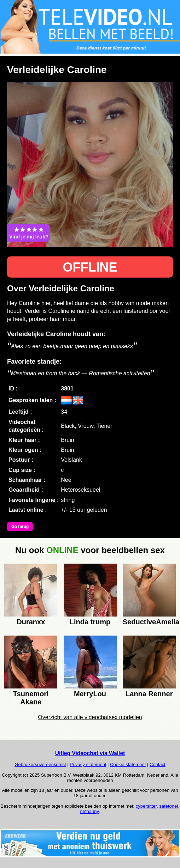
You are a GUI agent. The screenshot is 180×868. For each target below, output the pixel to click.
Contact (158, 764)
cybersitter (146, 806)
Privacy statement (88, 764)
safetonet (169, 806)
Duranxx (31, 622)
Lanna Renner (149, 694)
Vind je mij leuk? (29, 233)
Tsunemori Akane (31, 697)
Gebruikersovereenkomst (40, 764)
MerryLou (90, 694)
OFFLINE (90, 267)
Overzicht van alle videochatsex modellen (90, 717)
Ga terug (20, 527)
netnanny (89, 811)
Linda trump (90, 622)
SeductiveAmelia (149, 622)
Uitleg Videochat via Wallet (90, 753)
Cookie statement (128, 764)
